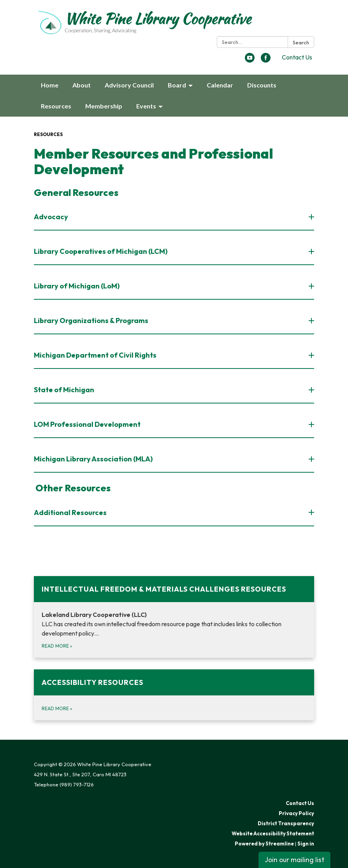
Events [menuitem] (146, 106)
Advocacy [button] (52, 217)
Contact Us (297, 57)
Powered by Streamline (264, 844)
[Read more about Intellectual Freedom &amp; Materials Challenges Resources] (174, 617)
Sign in (306, 844)
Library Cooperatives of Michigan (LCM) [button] (101, 251)
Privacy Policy (296, 813)
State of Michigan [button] (65, 390)
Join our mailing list (294, 860)
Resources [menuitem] (56, 106)
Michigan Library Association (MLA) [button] (94, 459)
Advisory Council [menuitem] (129, 85)
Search (301, 42)
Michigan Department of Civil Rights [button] (96, 355)
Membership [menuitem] (104, 106)
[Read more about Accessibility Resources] (174, 695)
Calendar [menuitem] (220, 85)
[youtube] (250, 60)
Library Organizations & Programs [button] (92, 320)
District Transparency (286, 823)
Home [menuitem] (50, 85)
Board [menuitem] (177, 85)
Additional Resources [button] (71, 513)
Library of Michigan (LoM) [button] (77, 286)
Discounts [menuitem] (262, 85)
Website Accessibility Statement (273, 833)
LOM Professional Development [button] (88, 424)
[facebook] (266, 60)
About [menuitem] (82, 85)
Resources (48, 134)
